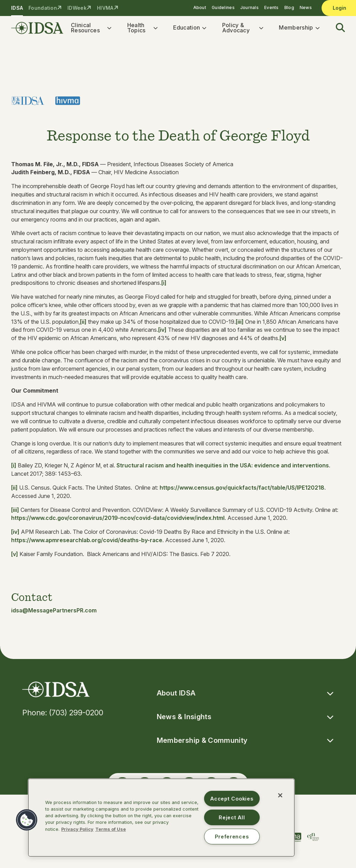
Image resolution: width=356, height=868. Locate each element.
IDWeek (77, 8)
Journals (249, 7)
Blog (289, 7)
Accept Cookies (232, 799)
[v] (283, 340)
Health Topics (136, 29)
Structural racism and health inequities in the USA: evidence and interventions (223, 467)
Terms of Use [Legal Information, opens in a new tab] (111, 829)
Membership (296, 29)
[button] (336, 29)
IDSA (17, 8)
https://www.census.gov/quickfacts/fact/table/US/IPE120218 (242, 490)
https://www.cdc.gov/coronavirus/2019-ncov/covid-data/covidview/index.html (118, 520)
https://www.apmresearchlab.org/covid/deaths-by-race (87, 542)
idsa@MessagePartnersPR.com (54, 612)
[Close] (280, 795)
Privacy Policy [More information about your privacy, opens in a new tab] (77, 829)
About (200, 7)
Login (339, 8)
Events (272, 7)
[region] (161, 818)
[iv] (162, 332)
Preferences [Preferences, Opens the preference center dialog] (232, 837)
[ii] (83, 323)
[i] (164, 285)
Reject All (232, 817)
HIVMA (105, 8)
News (306, 7)
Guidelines (223, 7)
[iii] (240, 323)
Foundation (43, 8)
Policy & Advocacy (236, 29)
